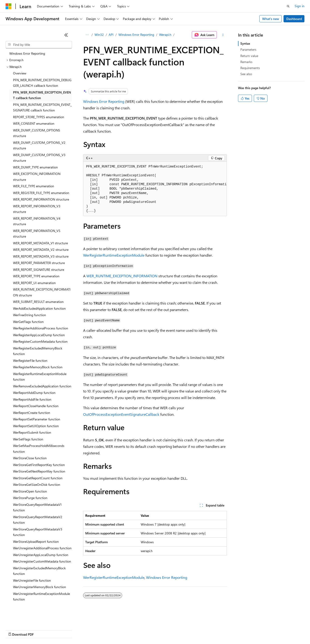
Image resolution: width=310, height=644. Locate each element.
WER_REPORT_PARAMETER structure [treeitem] (39, 263)
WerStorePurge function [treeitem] (30, 498)
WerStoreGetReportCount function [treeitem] (38, 478)
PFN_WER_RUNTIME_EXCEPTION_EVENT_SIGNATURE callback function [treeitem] (42, 107)
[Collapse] (66, 35)
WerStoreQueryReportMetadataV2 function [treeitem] (38, 520)
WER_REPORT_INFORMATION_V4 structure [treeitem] (37, 221)
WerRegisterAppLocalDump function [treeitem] (39, 335)
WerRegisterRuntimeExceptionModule (114, 255)
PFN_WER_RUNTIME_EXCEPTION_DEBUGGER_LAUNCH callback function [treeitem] (42, 83)
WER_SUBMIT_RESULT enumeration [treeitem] (38, 302)
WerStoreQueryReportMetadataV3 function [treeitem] (38, 532)
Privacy (101, 630)
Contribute (83, 630)
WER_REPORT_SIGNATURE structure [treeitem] (39, 270)
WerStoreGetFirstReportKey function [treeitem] (39, 465)
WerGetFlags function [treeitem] (28, 322)
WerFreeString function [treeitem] (29, 315)
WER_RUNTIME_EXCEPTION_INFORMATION (122, 276)
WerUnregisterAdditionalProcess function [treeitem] (42, 548)
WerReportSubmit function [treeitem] (32, 432)
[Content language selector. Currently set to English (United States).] (27, 619)
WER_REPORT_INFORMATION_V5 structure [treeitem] (37, 234)
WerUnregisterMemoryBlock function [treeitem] (39, 587)
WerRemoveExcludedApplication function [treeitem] (42, 386)
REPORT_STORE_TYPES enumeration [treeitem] (39, 117)
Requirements (250, 68)
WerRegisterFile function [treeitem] (30, 361)
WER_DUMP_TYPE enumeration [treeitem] (35, 167)
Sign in (300, 6)
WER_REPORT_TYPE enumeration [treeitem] (36, 276)
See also (246, 74)
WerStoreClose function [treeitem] (30, 458)
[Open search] (288, 6)
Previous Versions (42, 630)
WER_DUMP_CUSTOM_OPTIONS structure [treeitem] (37, 133)
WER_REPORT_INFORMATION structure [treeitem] (41, 199)
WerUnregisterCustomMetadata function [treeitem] (42, 561)
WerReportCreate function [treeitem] (32, 413)
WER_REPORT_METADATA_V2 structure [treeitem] (41, 250)
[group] (155, 189)
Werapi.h (165, 35)
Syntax (245, 43)
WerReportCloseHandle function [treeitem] (36, 406)
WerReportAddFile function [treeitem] (32, 399)
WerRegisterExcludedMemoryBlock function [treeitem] (38, 351)
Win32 (99, 35)
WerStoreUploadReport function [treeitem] (36, 542)
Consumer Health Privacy (133, 630)
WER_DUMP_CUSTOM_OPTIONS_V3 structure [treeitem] (39, 158)
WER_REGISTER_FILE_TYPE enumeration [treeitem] (41, 193)
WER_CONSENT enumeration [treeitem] (34, 123)
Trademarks (193, 630)
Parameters (248, 49)
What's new (271, 19)
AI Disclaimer (15, 630)
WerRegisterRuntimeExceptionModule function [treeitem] (40, 377)
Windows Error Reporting (136, 35)
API (111, 35)
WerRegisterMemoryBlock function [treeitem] (38, 367)
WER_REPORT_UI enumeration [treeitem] (34, 283)
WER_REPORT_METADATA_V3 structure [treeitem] (41, 256)
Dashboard (294, 19)
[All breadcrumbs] (87, 35)
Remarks (246, 62)
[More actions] (223, 35)
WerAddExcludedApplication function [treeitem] (39, 308)
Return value (249, 56)
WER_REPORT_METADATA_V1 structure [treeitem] (40, 243)
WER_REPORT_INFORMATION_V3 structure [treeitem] (37, 209)
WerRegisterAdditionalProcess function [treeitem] (41, 328)
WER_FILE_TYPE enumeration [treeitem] (34, 186)
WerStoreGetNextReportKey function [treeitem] (39, 471)
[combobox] (39, 45)
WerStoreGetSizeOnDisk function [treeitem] (37, 485)
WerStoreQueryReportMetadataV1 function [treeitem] (37, 507)
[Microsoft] (9, 6)
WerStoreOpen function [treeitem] (30, 491)
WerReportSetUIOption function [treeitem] (36, 426)
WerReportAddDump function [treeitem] (34, 393)
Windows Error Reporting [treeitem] (27, 53)
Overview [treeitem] (20, 73)
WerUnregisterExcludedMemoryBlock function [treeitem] (39, 571)
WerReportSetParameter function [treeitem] (37, 419)
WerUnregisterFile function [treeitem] (32, 580)
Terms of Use (170, 630)
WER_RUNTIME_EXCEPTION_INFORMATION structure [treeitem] (42, 292)
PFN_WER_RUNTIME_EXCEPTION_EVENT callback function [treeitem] (42, 95)
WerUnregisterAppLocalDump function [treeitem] (41, 555)
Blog (63, 630)
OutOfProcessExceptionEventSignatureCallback (121, 414)
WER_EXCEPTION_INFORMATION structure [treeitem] (37, 177)
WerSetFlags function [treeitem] (28, 439)
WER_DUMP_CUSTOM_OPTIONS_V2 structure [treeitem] (39, 145)
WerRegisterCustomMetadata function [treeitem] (40, 341)
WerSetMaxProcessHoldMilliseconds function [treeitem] (39, 449)
